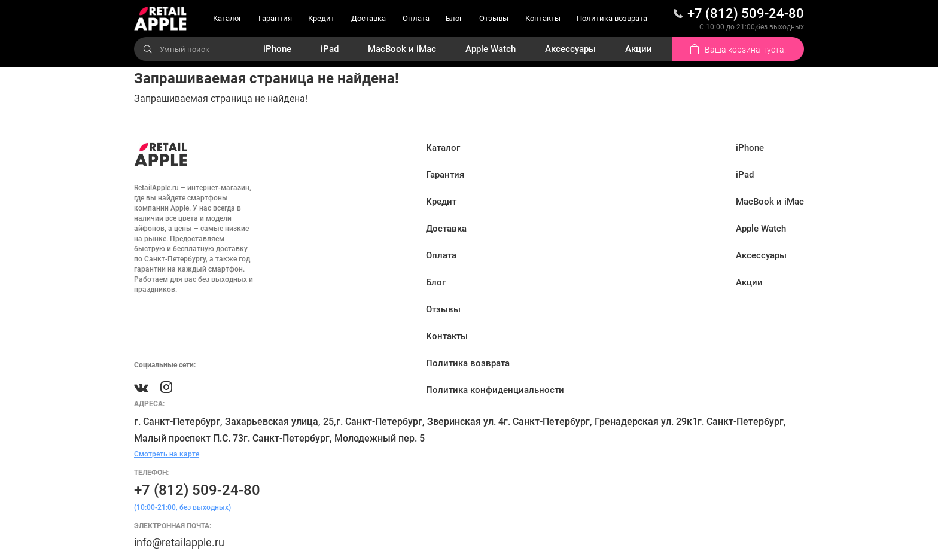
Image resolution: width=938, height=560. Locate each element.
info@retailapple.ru (179, 542)
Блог (454, 18)
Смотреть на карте (167, 454)
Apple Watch (491, 49)
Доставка (368, 18)
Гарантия (275, 18)
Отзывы (494, 18)
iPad (330, 49)
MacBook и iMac (402, 49)
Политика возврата (612, 18)
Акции (639, 49)
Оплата (416, 18)
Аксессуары (570, 49)
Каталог (227, 18)
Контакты (543, 18)
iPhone (277, 49)
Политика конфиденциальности (495, 390)
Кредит (321, 18)
